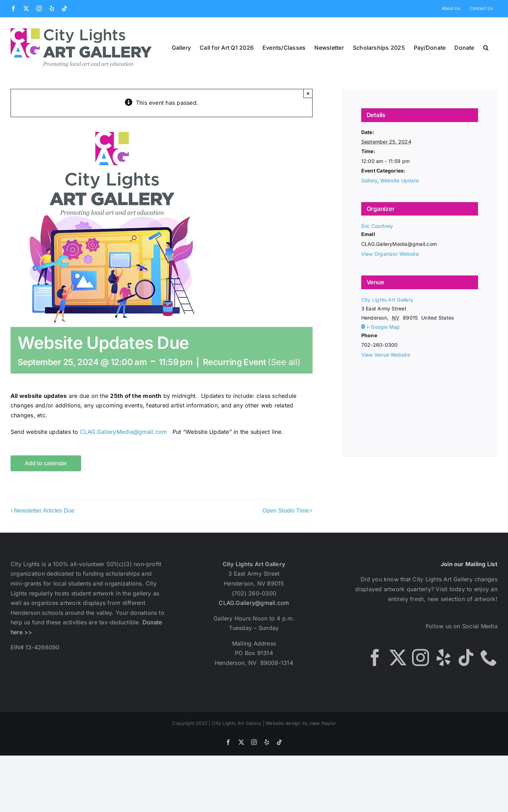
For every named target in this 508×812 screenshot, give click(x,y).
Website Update (400, 180)
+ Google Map (383, 327)
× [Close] (308, 93)
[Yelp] (443, 658)
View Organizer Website (390, 254)
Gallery (369, 180)
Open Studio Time (286, 511)
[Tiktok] (466, 658)
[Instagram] (421, 658)
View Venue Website (386, 355)
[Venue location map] (420, 398)
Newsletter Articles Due (44, 511)
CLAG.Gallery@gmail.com (254, 603)
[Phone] (489, 658)
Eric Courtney (377, 226)
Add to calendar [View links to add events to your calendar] (46, 463)
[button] (486, 48)
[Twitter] (398, 658)
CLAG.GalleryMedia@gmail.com (123, 432)
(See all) (284, 362)
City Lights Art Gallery (388, 300)
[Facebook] (375, 658)
